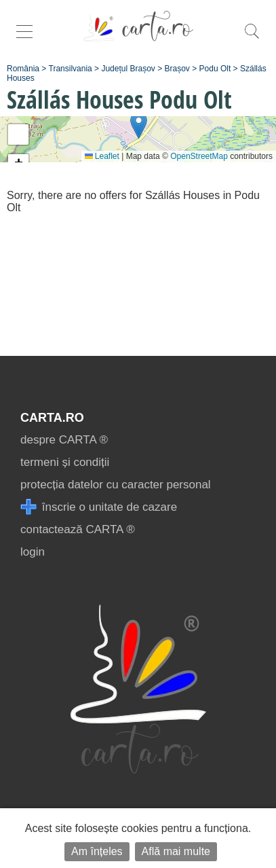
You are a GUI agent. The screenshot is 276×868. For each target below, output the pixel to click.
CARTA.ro (52, 418)
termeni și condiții (65, 462)
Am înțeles (97, 851)
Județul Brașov (128, 69)
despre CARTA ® (64, 440)
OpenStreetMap (199, 156)
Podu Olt (215, 69)
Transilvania (71, 69)
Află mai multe (176, 851)
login (33, 552)
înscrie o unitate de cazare (99, 507)
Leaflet (102, 156)
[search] (252, 38)
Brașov (177, 69)
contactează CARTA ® (78, 529)
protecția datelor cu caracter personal (116, 485)
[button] (139, 125)
